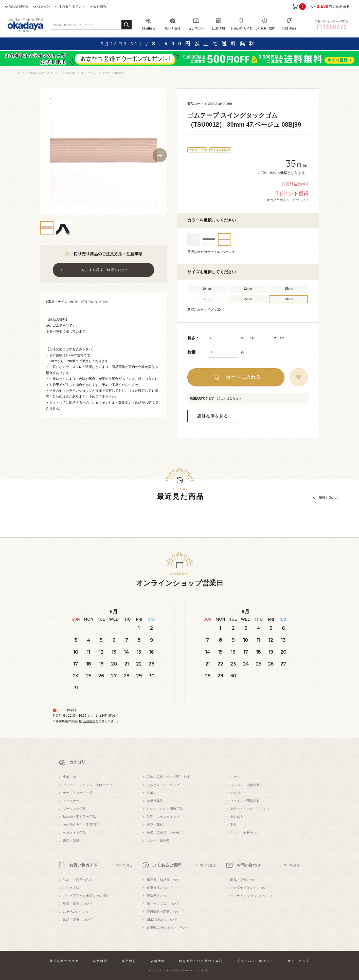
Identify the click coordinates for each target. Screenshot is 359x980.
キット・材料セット (245, 833)
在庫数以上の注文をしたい (166, 928)
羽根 (234, 825)
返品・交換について (78, 920)
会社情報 (100, 6)
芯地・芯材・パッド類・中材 (168, 777)
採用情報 (129, 961)
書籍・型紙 (71, 841)
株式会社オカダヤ (64, 961)
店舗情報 (89, 721)
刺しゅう (237, 817)
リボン (151, 793)
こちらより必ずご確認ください (103, 270)
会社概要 (100, 961)
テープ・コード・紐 (78, 793)
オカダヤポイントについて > (288, 200)
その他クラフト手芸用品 (81, 825)
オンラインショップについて (252, 896)
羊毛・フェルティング (163, 817)
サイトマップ (298, 961)
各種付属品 (155, 801)
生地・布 (69, 777)
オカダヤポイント (72, 6)
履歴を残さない (330, 498)
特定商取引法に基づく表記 (201, 961)
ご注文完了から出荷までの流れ (86, 896)
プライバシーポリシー (255, 961)
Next (160, 155)
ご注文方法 (71, 888)
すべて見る (124, 865)
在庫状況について (160, 888)
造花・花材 (155, 825)
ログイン (44, 6)
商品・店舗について (245, 880)
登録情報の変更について (165, 912)
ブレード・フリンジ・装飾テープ (88, 785)
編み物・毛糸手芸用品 (79, 817)
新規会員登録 (19, 6)
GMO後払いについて (162, 920)
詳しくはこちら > (229, 398)
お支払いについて (76, 912)
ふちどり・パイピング (163, 785)
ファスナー (71, 801)
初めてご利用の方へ (78, 880)
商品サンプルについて (163, 904)
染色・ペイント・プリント (250, 809)
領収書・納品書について (165, 880)
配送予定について (160, 896)
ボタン (235, 793)
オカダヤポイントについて (250, 888)
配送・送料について (78, 904)
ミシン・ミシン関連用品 (165, 809)
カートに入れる (244, 377)
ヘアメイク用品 (74, 833)
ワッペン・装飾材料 (245, 785)
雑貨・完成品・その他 (163, 833)
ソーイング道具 (74, 809)
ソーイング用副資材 (245, 801)
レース (235, 777)
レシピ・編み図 (158, 841)
